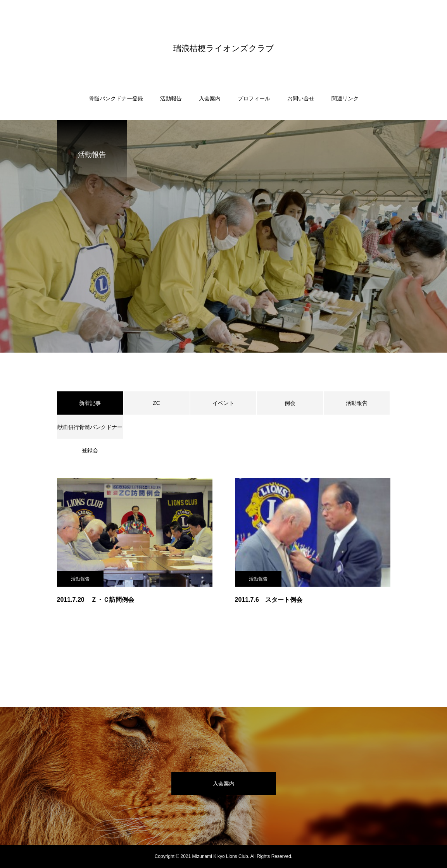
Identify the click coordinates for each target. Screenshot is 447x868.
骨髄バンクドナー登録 (116, 98)
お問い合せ (301, 98)
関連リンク (345, 98)
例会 (290, 403)
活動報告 (171, 98)
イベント (223, 403)
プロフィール (254, 98)
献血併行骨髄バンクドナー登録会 (90, 431)
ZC (156, 403)
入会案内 (210, 98)
